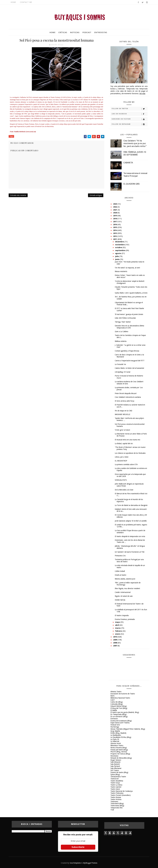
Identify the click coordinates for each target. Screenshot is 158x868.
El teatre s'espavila (122, 615)
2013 (115, 233)
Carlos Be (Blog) (117, 702)
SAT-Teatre (115, 770)
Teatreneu (114, 802)
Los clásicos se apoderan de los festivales (130, 453)
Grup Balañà (115, 731)
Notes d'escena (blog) (119, 748)
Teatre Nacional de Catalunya (122, 791)
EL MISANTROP (121, 461)
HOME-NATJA (120, 600)
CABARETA (128, 163)
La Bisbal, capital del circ (124, 443)
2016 (115, 225)
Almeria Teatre (116, 692)
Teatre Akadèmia (117, 781)
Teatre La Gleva (116, 785)
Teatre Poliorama (117, 793)
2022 (115, 207)
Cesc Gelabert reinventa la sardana (128, 397)
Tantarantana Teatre (118, 777)
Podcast (87, 32)
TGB (112, 810)
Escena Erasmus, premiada (125, 619)
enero (118, 634)
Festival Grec (115, 725)
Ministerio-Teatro (117, 745)
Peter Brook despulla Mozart (126, 393)
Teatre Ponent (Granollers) (121, 795)
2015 (115, 227)
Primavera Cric (120, 556)
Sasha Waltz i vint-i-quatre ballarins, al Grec (131, 293)
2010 (115, 637)
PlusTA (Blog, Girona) (119, 752)
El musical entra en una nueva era (127, 440)
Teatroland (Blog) (117, 803)
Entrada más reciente (18, 195)
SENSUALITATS (121, 480)
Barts (112, 696)
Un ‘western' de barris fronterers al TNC (130, 552)
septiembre (121, 250)
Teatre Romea (116, 797)
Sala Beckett (115, 764)
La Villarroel (115, 741)
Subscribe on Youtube (130, 119)
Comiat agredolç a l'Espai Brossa (127, 351)
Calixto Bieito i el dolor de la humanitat (129, 368)
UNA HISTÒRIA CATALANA (125, 318)
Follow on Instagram (130, 124)
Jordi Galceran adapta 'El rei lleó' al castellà (131, 521)
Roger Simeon (116, 760)
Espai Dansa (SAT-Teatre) (120, 723)
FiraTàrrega (115, 727)
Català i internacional (123, 592)
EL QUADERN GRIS (132, 184)
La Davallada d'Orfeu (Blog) (121, 737)
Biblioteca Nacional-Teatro (120, 698)
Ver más (142, 94)
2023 (115, 204)
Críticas (63, 32)
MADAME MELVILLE (123, 414)
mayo (118, 622)
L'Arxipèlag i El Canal (123, 372)
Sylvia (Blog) (115, 774)
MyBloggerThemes (90, 863)
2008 (115, 643)
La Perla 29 (115, 739)
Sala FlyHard (115, 766)
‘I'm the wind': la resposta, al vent (127, 268)
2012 (115, 236)
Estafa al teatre (120, 575)
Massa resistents (121, 271)
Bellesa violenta (121, 341)
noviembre (120, 245)
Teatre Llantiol (116, 787)
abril (117, 625)
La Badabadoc (116, 735)
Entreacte (114, 719)
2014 (115, 230)
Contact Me (26, 2)
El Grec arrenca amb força (124, 401)
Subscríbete (78, 847)
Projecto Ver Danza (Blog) (120, 754)
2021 (115, 210)
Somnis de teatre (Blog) (119, 772)
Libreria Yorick (116, 743)
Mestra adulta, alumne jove (125, 579)
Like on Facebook (130, 114)
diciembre (120, 242)
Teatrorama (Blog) (117, 806)
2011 (115, 239)
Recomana (114, 756)
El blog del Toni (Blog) (119, 708)
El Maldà (114, 710)
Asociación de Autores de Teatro (123, 694)
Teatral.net (115, 779)
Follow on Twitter (130, 109)
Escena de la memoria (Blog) (121, 721)
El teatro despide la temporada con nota (130, 536)
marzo (118, 628)
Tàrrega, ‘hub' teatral (123, 322)
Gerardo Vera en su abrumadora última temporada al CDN (129, 327)
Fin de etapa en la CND (123, 411)
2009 (115, 640)
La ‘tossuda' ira (120, 364)
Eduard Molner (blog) (119, 706)
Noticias (75, 32)
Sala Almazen (115, 762)
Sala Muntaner (116, 768)
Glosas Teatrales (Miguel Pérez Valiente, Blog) (128, 729)
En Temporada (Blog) (118, 714)
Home (13, 2)
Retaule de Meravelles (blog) (121, 758)
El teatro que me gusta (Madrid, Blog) (125, 712)
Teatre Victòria (116, 799)
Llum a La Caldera (121, 331)
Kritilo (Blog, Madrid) (118, 733)
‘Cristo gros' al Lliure (122, 430)
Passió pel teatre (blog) (119, 750)
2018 (115, 219)
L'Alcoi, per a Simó (122, 457)
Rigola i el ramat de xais (124, 596)
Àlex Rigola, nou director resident (127, 588)
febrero (119, 631)
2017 (115, 222)
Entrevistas (101, 32)
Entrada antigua (96, 195)
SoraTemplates (75, 863)
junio (118, 259)
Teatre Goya (115, 783)
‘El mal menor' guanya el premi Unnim (129, 314)
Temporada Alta (116, 808)
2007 (115, 646)
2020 (115, 213)
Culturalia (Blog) (117, 704)
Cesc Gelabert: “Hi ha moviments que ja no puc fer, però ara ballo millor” (135, 143)
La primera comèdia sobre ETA (126, 464)
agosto (118, 253)
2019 (115, 216)
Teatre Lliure (115, 789)
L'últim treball (120, 571)
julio (117, 256)
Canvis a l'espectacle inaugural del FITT (130, 361)
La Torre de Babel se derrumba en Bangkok (131, 505)
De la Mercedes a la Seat (124, 490)
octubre (119, 247)
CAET (113, 700)
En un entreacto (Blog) (119, 717)
